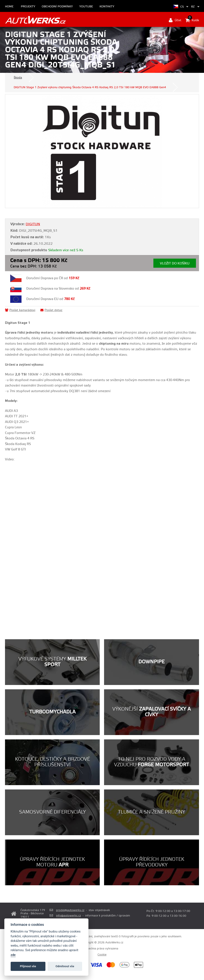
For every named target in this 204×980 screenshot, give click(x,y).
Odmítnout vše (65, 966)
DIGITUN (33, 224)
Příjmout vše (28, 966)
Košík (192, 20)
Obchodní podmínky (57, 7)
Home (9, 7)
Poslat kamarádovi (20, 310)
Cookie (102, 955)
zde (13, 955)
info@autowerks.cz (68, 916)
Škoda (18, 78)
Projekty (28, 7)
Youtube (86, 7)
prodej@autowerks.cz (70, 910)
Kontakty (107, 7)
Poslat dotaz (51, 310)
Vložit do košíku (175, 263)
